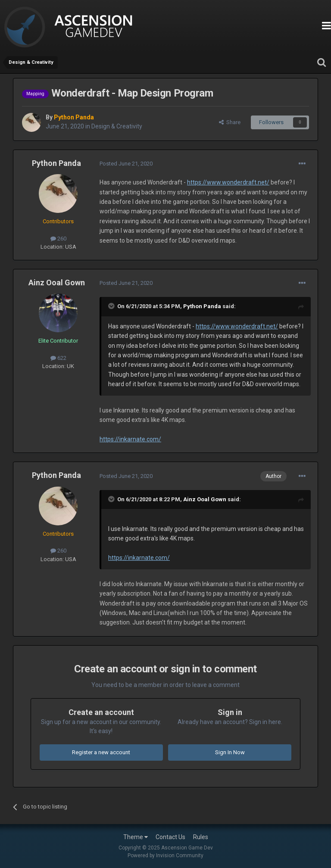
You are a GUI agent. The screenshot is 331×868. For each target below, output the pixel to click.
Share (230, 122)
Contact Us (170, 837)
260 (58, 239)
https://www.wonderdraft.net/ (228, 182)
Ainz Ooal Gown (57, 283)
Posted (126, 164)
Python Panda (56, 163)
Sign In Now (230, 752)
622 (58, 358)
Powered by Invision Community (165, 856)
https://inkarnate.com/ (130, 439)
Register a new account (101, 752)
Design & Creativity (117, 126)
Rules (201, 837)
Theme (136, 837)
